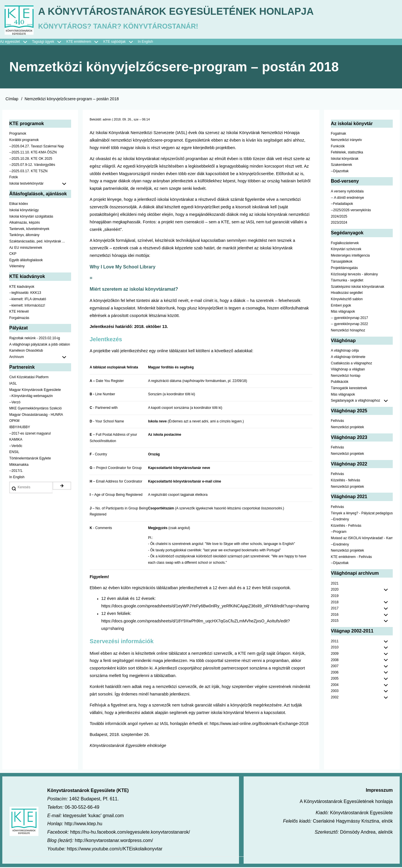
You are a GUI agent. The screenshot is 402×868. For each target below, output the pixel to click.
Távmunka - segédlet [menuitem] (347, 281)
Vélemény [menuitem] (17, 267)
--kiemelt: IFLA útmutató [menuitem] (28, 300)
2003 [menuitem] (335, 692)
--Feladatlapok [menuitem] (342, 205)
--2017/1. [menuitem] (16, 472)
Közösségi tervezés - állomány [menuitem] (354, 275)
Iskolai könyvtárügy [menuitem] (24, 211)
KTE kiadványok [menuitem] (22, 288)
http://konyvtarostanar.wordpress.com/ (114, 842)
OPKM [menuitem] (14, 422)
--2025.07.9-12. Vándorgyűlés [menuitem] (32, 166)
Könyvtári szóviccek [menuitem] (346, 250)
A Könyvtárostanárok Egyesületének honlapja (183, 12)
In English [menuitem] (146, 42)
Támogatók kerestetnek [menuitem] (349, 389)
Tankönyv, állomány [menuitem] (24, 236)
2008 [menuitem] (335, 661)
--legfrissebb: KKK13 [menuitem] (25, 294)
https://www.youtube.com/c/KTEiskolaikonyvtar (115, 850)
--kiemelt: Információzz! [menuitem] (27, 306)
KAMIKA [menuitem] (16, 441)
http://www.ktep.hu (83, 825)
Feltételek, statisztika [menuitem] (347, 153)
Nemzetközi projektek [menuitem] (348, 428)
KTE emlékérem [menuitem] (85, 43)
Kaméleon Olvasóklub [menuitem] (26, 352)
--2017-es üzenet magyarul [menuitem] (30, 434)
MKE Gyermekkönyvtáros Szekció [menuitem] (35, 409)
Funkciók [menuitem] (338, 147)
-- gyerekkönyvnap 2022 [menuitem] (350, 325)
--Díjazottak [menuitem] (340, 172)
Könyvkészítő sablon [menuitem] (347, 300)
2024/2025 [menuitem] (339, 217)
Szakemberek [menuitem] (341, 166)
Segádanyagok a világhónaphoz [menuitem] (356, 401)
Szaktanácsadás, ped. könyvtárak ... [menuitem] (37, 242)
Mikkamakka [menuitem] (19, 465)
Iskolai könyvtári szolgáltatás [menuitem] (31, 217)
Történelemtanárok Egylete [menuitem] (30, 459)
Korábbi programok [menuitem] (24, 141)
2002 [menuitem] (335, 698)
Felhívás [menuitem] (337, 422)
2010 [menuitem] (335, 648)
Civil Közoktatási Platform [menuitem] (29, 378)
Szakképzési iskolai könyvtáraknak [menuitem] (358, 288)
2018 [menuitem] (335, 603)
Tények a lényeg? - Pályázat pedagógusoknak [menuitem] (362, 514)
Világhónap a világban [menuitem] (348, 370)
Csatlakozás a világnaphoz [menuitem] (352, 364)
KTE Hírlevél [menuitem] (19, 312)
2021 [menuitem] (335, 584)
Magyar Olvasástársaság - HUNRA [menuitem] (36, 416)
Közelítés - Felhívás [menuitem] (346, 526)
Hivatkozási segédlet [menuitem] (347, 294)
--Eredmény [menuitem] (340, 520)
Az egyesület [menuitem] (16, 43)
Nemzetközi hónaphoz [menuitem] (348, 331)
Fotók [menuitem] (14, 178)
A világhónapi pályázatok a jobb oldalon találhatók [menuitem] (40, 345)
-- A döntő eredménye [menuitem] (348, 199)
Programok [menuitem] (18, 135)
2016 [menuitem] (335, 615)
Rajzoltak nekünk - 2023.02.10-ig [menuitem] (35, 339)
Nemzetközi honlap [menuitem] (346, 376)
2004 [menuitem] (335, 686)
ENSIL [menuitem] (14, 453)
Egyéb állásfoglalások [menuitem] (26, 261)
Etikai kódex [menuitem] (19, 205)
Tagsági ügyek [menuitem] (49, 43)
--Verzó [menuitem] (15, 403)
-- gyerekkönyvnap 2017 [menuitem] (350, 319)
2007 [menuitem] (335, 667)
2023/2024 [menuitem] (339, 224)
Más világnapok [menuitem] (343, 312)
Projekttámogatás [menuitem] (344, 269)
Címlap (12, 100)
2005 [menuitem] (335, 680)
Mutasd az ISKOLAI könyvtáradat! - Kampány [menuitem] (362, 539)
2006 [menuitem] (335, 673)
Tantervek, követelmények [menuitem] (29, 230)
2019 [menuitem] (335, 597)
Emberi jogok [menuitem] (341, 306)
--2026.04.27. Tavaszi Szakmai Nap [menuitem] (37, 147)
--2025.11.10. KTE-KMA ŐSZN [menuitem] (33, 153)
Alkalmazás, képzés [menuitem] (25, 224)
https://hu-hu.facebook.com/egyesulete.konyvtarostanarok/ (130, 833)
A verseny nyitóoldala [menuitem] (347, 192)
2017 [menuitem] (335, 609)
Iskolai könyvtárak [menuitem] (345, 159)
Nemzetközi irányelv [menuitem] (346, 141)
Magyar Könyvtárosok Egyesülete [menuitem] (35, 391)
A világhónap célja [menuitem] (345, 352)
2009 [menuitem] (335, 654)
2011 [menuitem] (335, 642)
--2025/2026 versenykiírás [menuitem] (351, 211)
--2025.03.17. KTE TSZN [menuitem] (28, 172)
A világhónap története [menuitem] (348, 358)
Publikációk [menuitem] (340, 383)
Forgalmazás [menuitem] (19, 319)
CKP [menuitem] (13, 255)
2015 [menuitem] (335, 622)
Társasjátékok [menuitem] (342, 263)
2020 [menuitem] (335, 591)
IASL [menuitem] (13, 384)
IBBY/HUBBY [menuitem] (20, 428)
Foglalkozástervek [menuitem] (345, 244)
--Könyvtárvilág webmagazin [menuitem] (31, 397)
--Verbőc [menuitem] (16, 447)
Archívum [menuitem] (40, 358)
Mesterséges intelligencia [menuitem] (350, 256)
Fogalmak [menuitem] (339, 135)
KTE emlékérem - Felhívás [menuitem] (351, 558)
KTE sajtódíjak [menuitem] (114, 42)
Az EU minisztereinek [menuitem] (26, 248)
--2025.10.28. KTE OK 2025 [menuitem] (31, 159)
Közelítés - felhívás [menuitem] (346, 481)
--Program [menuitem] (339, 533)
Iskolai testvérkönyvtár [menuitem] (40, 185)
